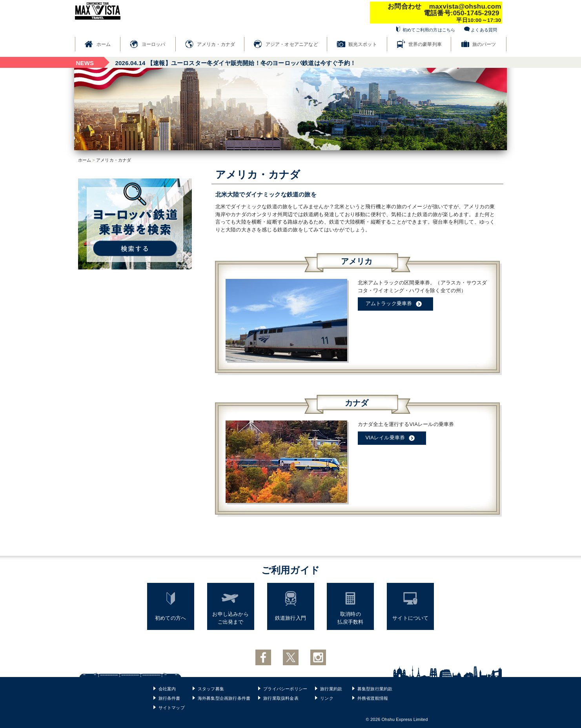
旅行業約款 (331, 689)
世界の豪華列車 (425, 44)
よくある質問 (484, 30)
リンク (327, 698)
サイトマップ (172, 708)
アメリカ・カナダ (216, 44)
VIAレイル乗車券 (392, 438)
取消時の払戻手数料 (350, 618)
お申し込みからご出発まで (230, 618)
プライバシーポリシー (285, 689)
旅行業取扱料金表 (281, 698)
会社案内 (167, 689)
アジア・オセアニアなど (292, 44)
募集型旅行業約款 (375, 689)
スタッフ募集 (211, 689)
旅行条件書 (169, 698)
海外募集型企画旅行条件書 (224, 698)
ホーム (104, 44)
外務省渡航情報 (373, 698)
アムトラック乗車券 (396, 304)
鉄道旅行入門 (290, 618)
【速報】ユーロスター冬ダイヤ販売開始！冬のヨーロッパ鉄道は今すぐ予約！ (236, 63)
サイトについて (410, 618)
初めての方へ (170, 618)
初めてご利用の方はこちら (429, 30)
